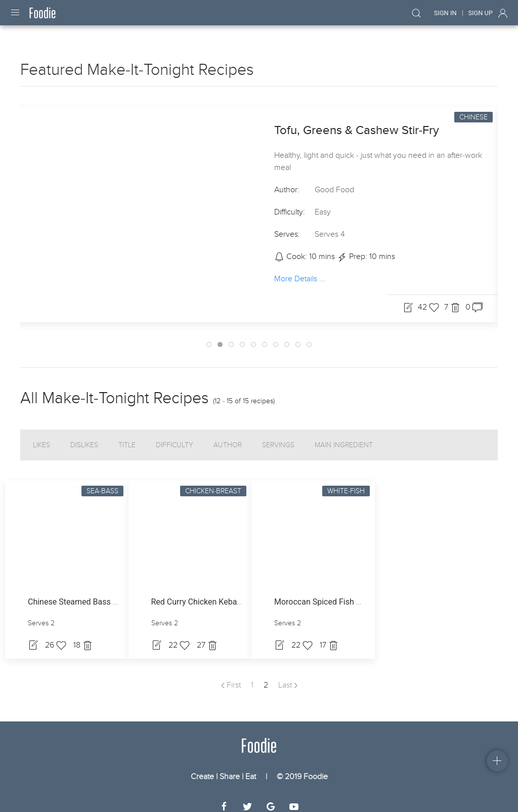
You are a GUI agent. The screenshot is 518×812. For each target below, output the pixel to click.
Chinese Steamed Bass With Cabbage (95, 593)
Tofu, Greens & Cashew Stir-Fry (357, 121)
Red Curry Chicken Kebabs (199, 593)
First (231, 676)
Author (228, 436)
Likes (41, 436)
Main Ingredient (344, 436)
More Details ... (300, 269)
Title (127, 436)
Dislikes (84, 436)
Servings (278, 436)
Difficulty (175, 436)
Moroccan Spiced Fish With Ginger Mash (347, 593)
